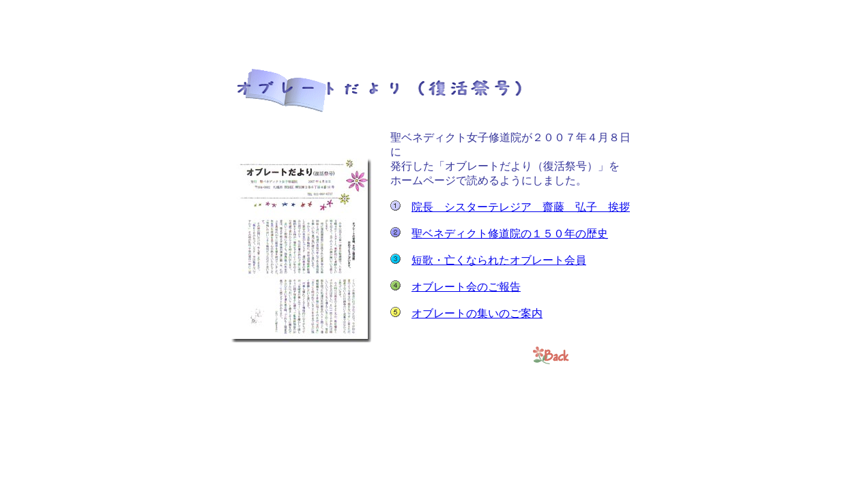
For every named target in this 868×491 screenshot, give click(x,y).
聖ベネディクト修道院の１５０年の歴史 (510, 234)
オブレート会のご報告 (466, 287)
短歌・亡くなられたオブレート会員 (499, 260)
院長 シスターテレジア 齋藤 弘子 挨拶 (521, 207)
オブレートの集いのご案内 (477, 313)
